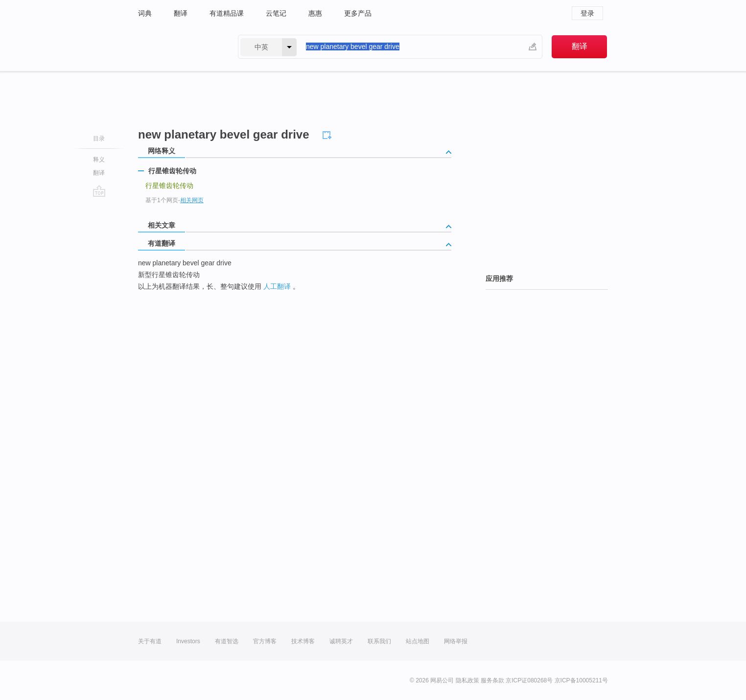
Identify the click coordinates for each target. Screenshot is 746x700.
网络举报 (456, 641)
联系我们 (379, 641)
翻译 (181, 13)
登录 (587, 13)
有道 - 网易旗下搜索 (178, 47)
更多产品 (358, 13)
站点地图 (418, 641)
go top (99, 191)
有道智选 (227, 641)
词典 (145, 13)
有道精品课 (227, 13)
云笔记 (276, 13)
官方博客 (265, 641)
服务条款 (492, 680)
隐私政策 (467, 680)
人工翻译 (277, 286)
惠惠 (315, 13)
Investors (188, 641)
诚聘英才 (341, 641)
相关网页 (192, 200)
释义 (99, 160)
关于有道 (150, 641)
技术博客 (303, 641)
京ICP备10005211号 (581, 680)
